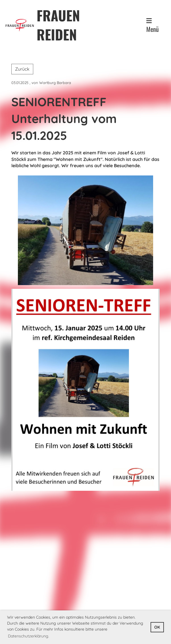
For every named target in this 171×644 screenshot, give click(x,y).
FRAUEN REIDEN (58, 25)
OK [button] (157, 627)
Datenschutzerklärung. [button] (29, 636)
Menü (153, 26)
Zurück (22, 69)
